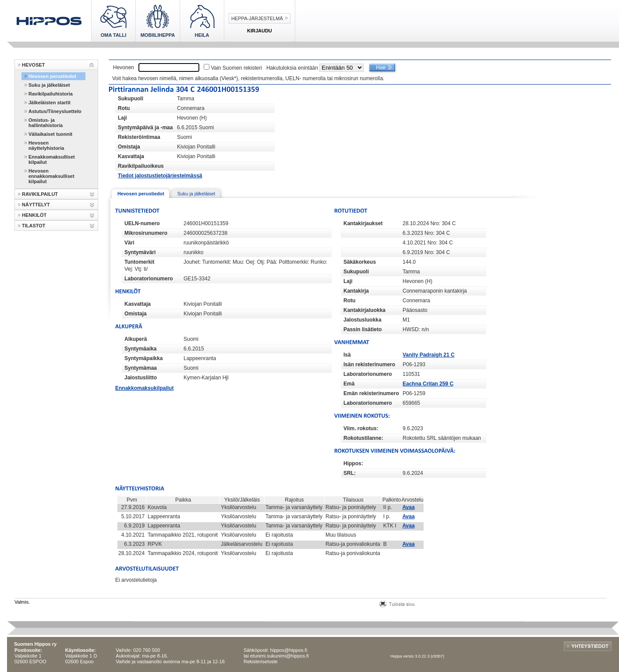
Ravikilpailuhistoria (51, 94)
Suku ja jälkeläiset (49, 85)
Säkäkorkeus (360, 262)
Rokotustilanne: (363, 438)
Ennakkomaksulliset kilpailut (52, 159)
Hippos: (353, 463)
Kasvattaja (131, 156)
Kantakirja (356, 291)
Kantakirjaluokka (364, 310)
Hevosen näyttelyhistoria (46, 145)
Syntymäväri (140, 252)
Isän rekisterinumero (369, 364)
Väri (129, 243)
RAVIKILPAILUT (40, 194)
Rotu (124, 108)
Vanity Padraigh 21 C (429, 355)
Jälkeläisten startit (50, 103)
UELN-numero (142, 223)
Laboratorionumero (149, 279)
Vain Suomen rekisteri (236, 68)
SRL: (350, 473)
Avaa (408, 507)
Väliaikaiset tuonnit (50, 134)
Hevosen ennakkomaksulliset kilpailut (51, 176)
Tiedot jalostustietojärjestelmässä (160, 176)
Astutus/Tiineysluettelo (55, 111)
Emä (349, 384)
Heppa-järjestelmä (257, 18)
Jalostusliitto (141, 378)
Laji (122, 118)
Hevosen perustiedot (52, 76)
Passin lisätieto (363, 329)
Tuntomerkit (139, 262)
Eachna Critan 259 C (428, 384)
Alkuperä (136, 339)
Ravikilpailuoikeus (141, 166)
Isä (347, 355)
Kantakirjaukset (363, 223)
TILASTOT (34, 226)
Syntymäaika (140, 349)
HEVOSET (34, 65)
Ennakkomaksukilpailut (144, 388)
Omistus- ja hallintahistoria (46, 123)
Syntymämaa (141, 368)
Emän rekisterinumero (371, 393)
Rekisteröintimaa (139, 137)
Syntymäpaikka (143, 358)
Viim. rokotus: (361, 428)
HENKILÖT (34, 215)
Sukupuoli (131, 99)
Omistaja (129, 147)
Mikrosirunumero (146, 233)
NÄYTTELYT (36, 205)
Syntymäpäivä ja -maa (145, 127)
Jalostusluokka (363, 320)
